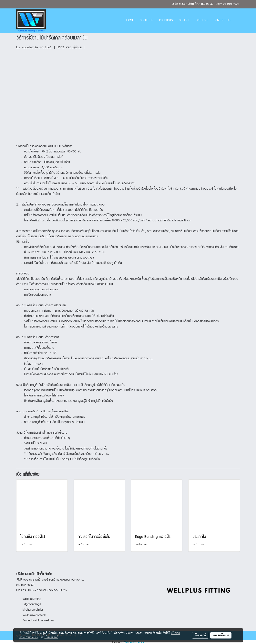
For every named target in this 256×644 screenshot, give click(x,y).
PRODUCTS (166, 21)
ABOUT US (147, 21)
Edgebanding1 (32, 605)
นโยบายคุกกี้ (51, 637)
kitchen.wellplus (33, 610)
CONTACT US (222, 21)
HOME (130, 21)
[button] (237, 21)
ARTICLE (184, 21)
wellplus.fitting (32, 599)
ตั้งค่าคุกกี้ (200, 635)
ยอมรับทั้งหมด (221, 635)
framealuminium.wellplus (35, 621)
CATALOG (202, 21)
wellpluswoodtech (34, 616)
